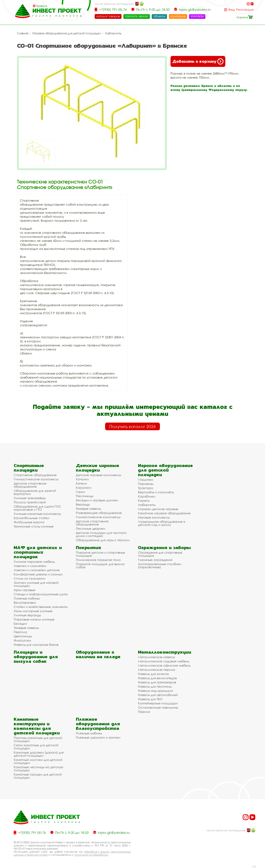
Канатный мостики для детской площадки (38, 761)
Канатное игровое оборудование (164, 513)
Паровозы (146, 484)
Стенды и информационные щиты (41, 594)
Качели (81, 483)
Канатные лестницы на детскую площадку (38, 769)
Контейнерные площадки (158, 703)
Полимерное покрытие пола (98, 560)
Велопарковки (25, 603)
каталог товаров (108, 16)
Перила (144, 712)
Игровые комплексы (154, 517)
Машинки (146, 480)
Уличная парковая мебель (34, 562)
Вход (232, 10)
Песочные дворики (90, 528)
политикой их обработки (91, 855)
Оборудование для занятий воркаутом (35, 492)
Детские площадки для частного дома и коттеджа (101, 534)
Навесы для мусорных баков (36, 645)
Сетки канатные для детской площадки (36, 747)
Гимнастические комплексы (36, 479)
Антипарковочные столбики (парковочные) (160, 566)
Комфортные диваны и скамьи (38, 574)
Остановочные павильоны (158, 707)
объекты (159, 16)
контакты (197, 16)
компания (178, 16)
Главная (23, 33)
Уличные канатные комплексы (37, 514)
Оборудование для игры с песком (103, 540)
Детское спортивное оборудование (30, 485)
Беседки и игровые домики (97, 500)
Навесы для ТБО (150, 699)
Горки (80, 492)
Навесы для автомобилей (158, 695)
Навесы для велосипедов (157, 678)
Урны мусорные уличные (33, 611)
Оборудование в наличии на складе (98, 654)
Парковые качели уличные (34, 619)
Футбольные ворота (29, 522)
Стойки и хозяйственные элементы (41, 607)
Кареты (144, 501)
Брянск (42, 6)
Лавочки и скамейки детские (37, 570)
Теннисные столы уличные (34, 526)
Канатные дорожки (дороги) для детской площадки (39, 754)
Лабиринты (113, 33)
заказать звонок (137, 16)
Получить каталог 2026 (132, 426)
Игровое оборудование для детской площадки (67, 33)
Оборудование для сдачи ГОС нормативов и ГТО (37, 508)
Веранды (83, 504)
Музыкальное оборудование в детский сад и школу (161, 523)
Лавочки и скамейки (30, 566)
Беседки (20, 624)
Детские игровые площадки (98, 468)
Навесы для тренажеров (157, 682)
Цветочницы (23, 636)
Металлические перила (157, 670)
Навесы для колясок (154, 674)
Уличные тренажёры (30, 498)
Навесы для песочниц (155, 686)
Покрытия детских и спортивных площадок (100, 554)
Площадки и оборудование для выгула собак (36, 657)
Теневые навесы (88, 509)
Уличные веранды (27, 615)
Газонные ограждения (155, 560)
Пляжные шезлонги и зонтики (98, 737)
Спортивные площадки (29, 468)
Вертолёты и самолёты (156, 492)
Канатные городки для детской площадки (38, 776)
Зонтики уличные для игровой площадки (36, 584)
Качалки (82, 479)
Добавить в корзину (198, 61)
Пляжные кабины (27, 598)
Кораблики (147, 496)
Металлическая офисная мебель (164, 665)
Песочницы (85, 496)
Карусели (84, 488)
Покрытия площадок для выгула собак (100, 566)
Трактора (145, 488)
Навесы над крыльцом (156, 691)
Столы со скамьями (29, 578)
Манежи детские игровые (158, 509)
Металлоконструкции (165, 652)
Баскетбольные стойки (31, 518)
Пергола (20, 632)
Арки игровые (24, 590)
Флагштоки (22, 640)
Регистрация (245, 10)
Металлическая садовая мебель (164, 661)
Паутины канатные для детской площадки (38, 739)
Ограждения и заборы (164, 548)
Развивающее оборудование (99, 513)
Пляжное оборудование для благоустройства (98, 724)
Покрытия (88, 548)
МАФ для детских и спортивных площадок (38, 552)
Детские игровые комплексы (98, 475)
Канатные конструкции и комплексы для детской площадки (37, 726)
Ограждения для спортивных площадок (160, 554)
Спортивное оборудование (35, 475)
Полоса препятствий (30, 502)
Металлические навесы (156, 657)
